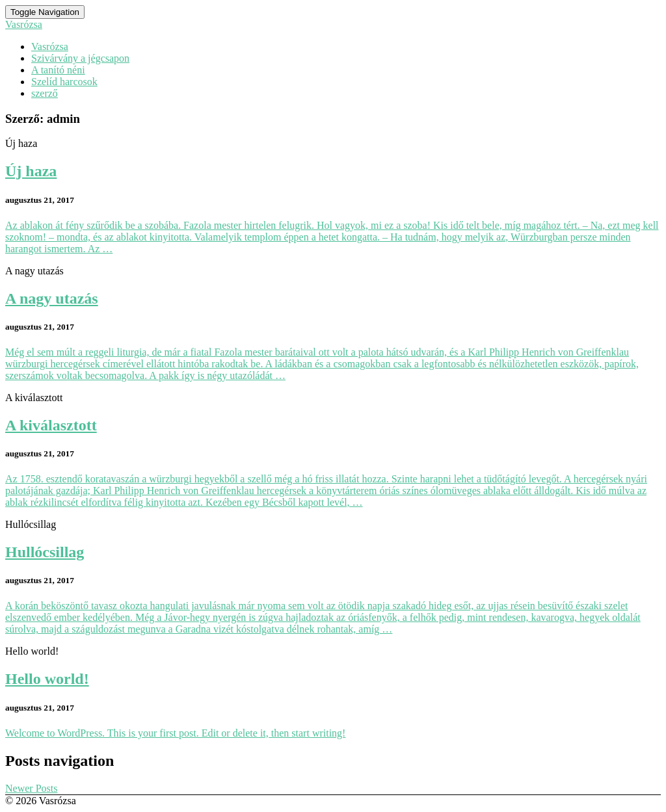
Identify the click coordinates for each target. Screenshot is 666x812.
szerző (45, 93)
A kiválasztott (51, 425)
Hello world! (47, 679)
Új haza (31, 171)
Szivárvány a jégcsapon (80, 58)
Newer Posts (31, 788)
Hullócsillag (45, 552)
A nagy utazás (52, 298)
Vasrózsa (50, 46)
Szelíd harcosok (64, 82)
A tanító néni (58, 70)
